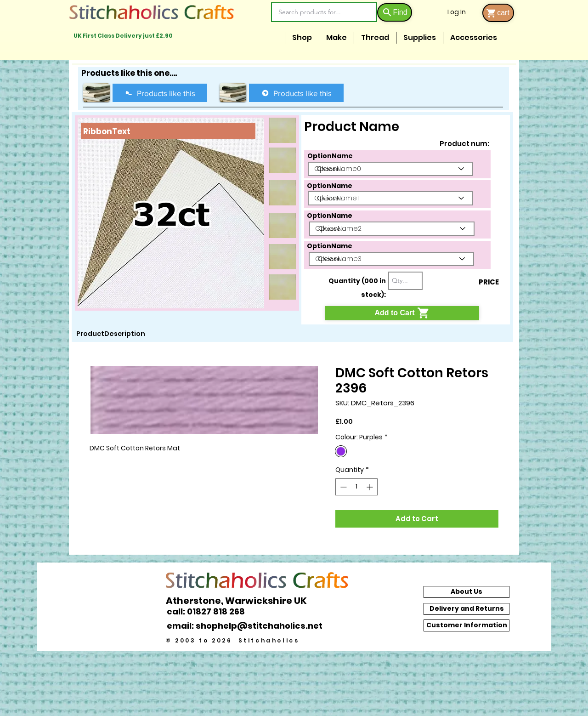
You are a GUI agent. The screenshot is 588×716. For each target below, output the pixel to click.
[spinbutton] (356, 487)
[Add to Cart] (402, 313)
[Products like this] (160, 93)
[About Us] (466, 592)
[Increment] (370, 487)
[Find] (395, 12)
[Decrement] (342, 487)
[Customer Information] (466, 625)
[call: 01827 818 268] (211, 611)
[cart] (498, 13)
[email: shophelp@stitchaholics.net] (247, 625)
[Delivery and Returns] (466, 609)
